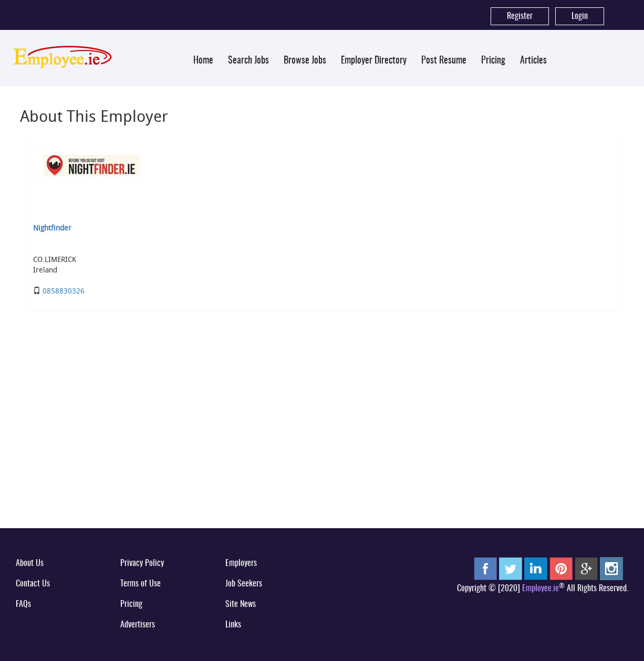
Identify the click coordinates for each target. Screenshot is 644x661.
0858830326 (64, 291)
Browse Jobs (305, 61)
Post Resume (444, 61)
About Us (30, 563)
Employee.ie (541, 589)
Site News (241, 604)
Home (203, 61)
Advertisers (138, 625)
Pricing (493, 61)
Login (580, 16)
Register (520, 16)
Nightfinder (52, 228)
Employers (241, 563)
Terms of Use (141, 584)
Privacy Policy (142, 563)
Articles (533, 61)
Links (233, 625)
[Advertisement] (322, 439)
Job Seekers (244, 584)
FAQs (23, 604)
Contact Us (33, 584)
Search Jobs (248, 61)
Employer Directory (374, 61)
